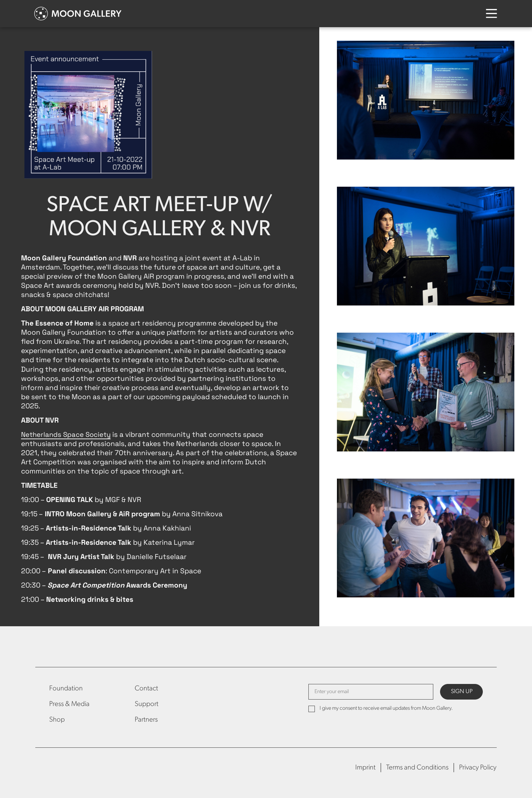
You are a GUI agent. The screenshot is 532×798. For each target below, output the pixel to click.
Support (147, 704)
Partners (146, 720)
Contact (146, 689)
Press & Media (69, 704)
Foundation (66, 689)
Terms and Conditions (417, 768)
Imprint (365, 768)
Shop (57, 720)
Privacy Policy (478, 768)
